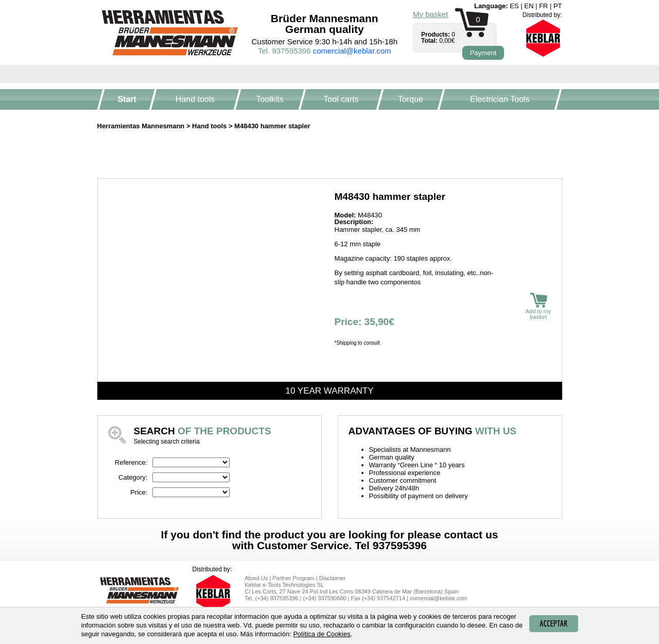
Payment (483, 53)
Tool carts (341, 99)
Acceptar (553, 623)
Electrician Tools (500, 99)
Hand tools (195, 99)
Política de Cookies (322, 634)
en (529, 6)
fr (543, 6)
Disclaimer (332, 578)
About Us (256, 578)
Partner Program (293, 578)
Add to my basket (539, 306)
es (514, 6)
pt (558, 6)
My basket (430, 14)
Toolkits (270, 99)
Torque (411, 99)
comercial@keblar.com (352, 51)
